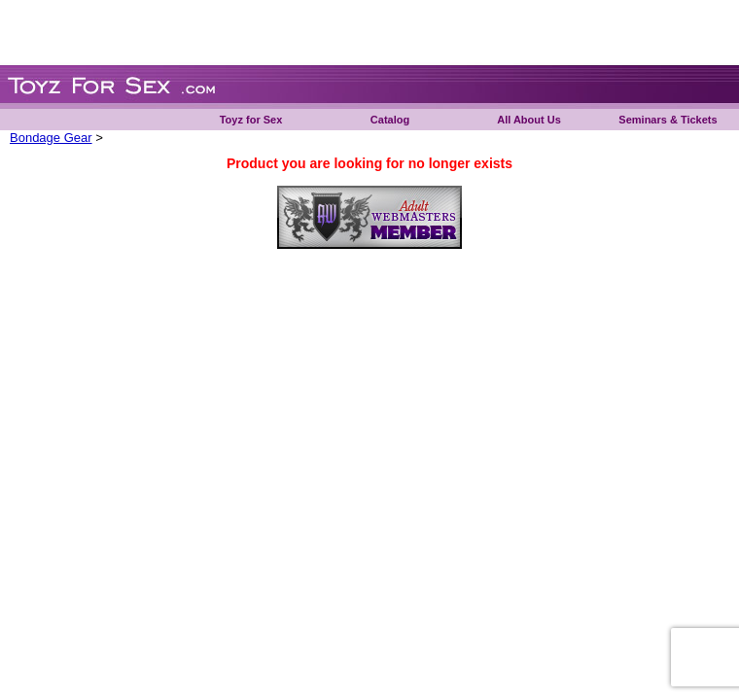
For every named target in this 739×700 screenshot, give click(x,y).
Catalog (390, 120)
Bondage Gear (51, 138)
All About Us (529, 120)
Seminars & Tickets (668, 120)
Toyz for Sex (251, 120)
